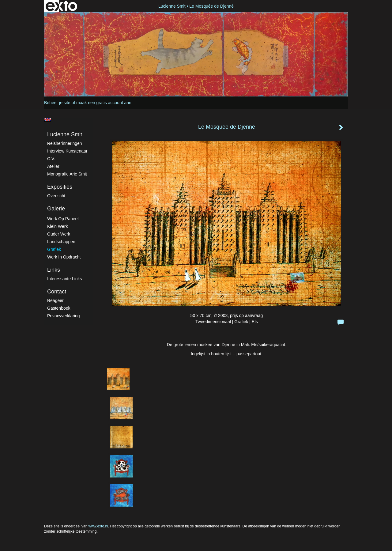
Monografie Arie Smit (67, 174)
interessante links (65, 279)
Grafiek (54, 249)
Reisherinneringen (65, 143)
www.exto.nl (98, 526)
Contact (57, 292)
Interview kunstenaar (67, 151)
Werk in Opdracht (64, 257)
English (48, 120)
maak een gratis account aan (104, 103)
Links (54, 270)
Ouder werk (59, 234)
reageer (55, 300)
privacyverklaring (64, 316)
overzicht (56, 196)
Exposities (60, 187)
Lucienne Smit (172, 6)
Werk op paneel (63, 219)
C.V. (51, 159)
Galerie (56, 209)
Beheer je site (57, 103)
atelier (53, 166)
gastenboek (59, 308)
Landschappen (61, 242)
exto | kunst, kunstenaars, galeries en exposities (61, 6)
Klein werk (57, 226)
